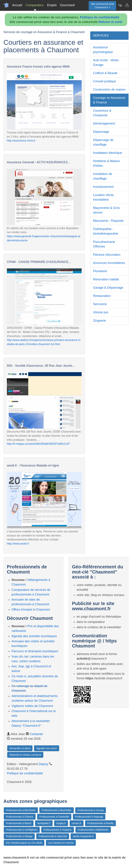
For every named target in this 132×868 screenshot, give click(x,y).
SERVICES (101, 36)
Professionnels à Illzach (19, 823)
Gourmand (67, 5)
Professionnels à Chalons (20, 817)
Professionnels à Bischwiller (57, 810)
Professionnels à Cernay (91, 810)
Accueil (17, 5)
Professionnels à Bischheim (21, 810)
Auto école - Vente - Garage (107, 63)
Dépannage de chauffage (103, 142)
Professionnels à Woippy (19, 836)
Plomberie (100, 271)
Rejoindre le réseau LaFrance (25, 755)
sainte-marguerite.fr (83, 836)
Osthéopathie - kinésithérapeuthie (106, 231)
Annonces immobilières (109, 263)
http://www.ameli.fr (18, 544)
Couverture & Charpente (102, 113)
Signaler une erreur (47, 748)
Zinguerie (99, 321)
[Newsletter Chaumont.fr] (120, 5)
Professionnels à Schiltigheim (22, 830)
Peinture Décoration (107, 255)
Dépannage (101, 132)
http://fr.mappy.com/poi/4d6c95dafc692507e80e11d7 (38, 444)
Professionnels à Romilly (100, 823)
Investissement (103, 187)
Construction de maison (109, 90)
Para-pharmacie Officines (104, 244)
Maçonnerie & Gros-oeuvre (107, 210)
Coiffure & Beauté (105, 73)
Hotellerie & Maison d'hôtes (106, 163)
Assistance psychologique (103, 50)
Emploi (52, 5)
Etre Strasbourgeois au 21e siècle (24, 843)
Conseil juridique (104, 81)
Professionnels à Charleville (54, 817)
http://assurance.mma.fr (21, 141)
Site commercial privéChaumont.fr (102, 6)
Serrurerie (100, 304)
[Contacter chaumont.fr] (127, 5)
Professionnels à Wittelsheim (93, 830)
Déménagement (104, 123)
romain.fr (77, 823)
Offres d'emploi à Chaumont (31, 610)
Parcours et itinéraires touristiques (35, 651)
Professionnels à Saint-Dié (53, 836)
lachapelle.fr (44, 823)
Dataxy (43, 764)
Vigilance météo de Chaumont (32, 706)
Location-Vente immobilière (103, 197)
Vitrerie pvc (101, 312)
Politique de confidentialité (100, 17)
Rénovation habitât (106, 279)
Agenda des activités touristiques (34, 636)
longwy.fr (61, 823)
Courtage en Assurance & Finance (109, 100)
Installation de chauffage (103, 176)
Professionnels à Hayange (89, 817)
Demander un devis (20, 748)
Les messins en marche (61, 843)
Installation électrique (108, 153)
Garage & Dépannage (108, 288)
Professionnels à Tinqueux (58, 830)
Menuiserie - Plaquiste (108, 221)
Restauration (102, 296)
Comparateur (35, 5)
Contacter (36, 734)
